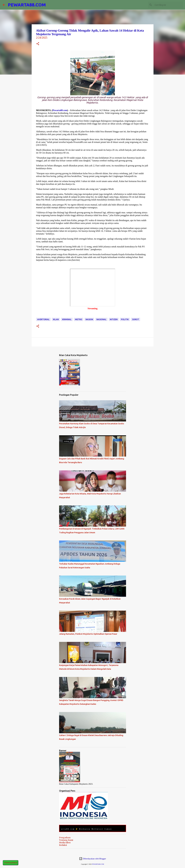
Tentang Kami (66, 840)
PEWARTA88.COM (27, 5)
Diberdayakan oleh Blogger (93, 859)
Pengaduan (65, 838)
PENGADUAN (11, 863)
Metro (79, 319)
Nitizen (114, 319)
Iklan (56, 319)
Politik (125, 319)
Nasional (101, 319)
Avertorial (43, 319)
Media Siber (65, 843)
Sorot (136, 319)
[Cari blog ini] (168, 5)
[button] (38, 44)
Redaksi (63, 845)
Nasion (89, 319)
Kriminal (67, 319)
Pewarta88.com (60, 110)
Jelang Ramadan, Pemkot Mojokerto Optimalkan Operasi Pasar (88, 634)
